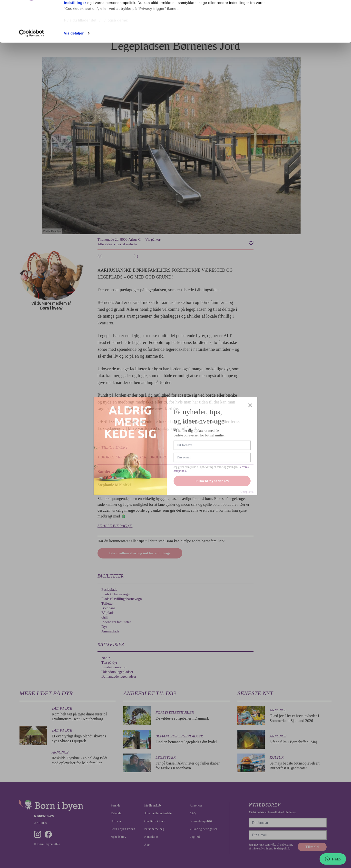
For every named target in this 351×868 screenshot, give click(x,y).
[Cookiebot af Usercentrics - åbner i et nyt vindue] (32, 72)
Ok (310, 13)
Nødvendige (310, 29)
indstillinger (75, 41)
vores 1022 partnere (92, 18)
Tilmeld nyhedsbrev (212, 495)
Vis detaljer (74, 72)
